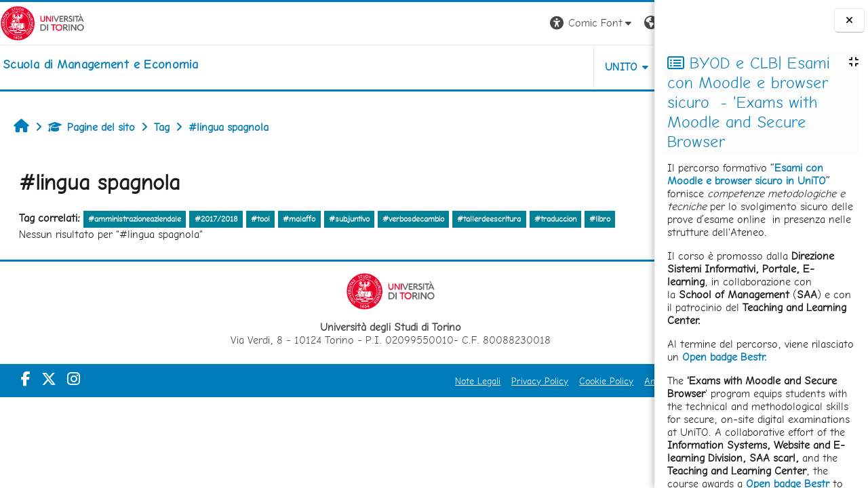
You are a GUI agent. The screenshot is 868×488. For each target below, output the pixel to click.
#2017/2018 (216, 219)
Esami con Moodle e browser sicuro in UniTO (747, 174)
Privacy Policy (430, 381)
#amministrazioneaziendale (135, 219)
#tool (260, 219)
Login (647, 23)
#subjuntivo (349, 219)
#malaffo (299, 219)
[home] (100, 64)
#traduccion (555, 219)
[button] (482, 23)
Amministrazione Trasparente (595, 381)
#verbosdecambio (413, 219)
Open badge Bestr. (725, 357)
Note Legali (368, 381)
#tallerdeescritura (489, 219)
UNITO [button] (511, 67)
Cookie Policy (496, 381)
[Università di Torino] (42, 22)
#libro (600, 219)
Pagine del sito (92, 127)
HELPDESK (589, 67)
